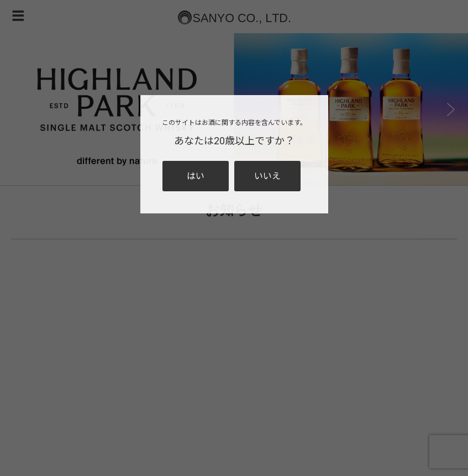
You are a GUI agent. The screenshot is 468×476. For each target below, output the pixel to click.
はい (196, 176)
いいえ (267, 176)
